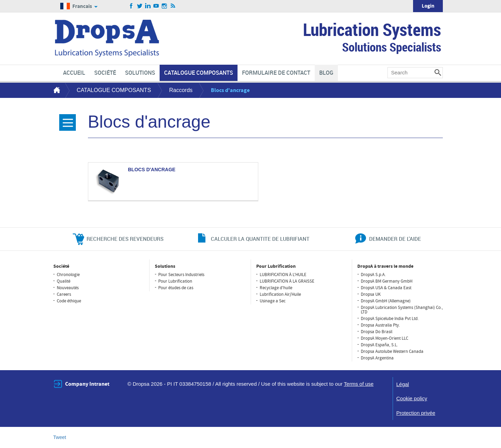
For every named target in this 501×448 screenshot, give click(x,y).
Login (428, 6)
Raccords (181, 90)
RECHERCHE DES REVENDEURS (125, 239)
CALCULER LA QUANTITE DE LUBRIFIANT (260, 239)
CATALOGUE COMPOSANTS (114, 90)
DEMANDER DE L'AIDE (395, 239)
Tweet (60, 437)
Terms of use (359, 384)
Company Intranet (87, 384)
